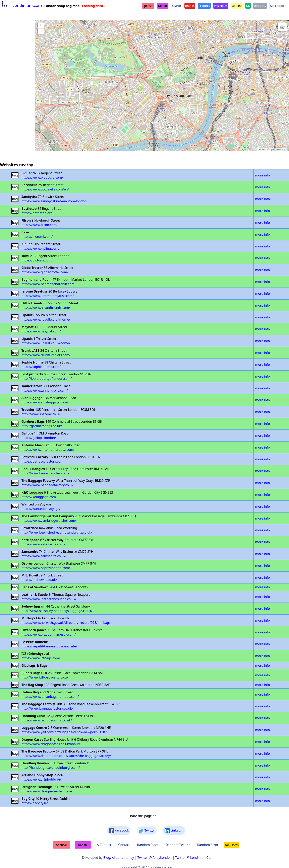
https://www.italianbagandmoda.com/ (50, 697)
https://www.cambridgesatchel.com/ (49, 521)
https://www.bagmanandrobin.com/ (49, 284)
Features (204, 6)
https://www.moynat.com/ (41, 331)
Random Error (208, 845)
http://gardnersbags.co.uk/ (42, 426)
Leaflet (261, 149)
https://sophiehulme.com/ (41, 367)
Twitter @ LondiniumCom (194, 858)
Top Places (232, 845)
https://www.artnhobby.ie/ (41, 779)
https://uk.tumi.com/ (37, 237)
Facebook (119, 831)
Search (176, 6)
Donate (163, 6)
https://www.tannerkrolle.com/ (45, 390)
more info (262, 175)
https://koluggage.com (39, 497)
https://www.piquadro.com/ (42, 177)
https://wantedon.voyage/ (41, 509)
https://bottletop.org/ (38, 213)
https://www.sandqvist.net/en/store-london (54, 201)
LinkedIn (174, 831)
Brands (190, 6)
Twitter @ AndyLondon (155, 858)
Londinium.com (21, 5)
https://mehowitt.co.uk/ (39, 580)
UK (248, 6)
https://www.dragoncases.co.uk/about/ (51, 744)
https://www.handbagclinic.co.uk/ (47, 720)
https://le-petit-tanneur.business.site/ (49, 646)
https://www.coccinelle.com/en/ (45, 189)
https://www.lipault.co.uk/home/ (46, 319)
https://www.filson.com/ (40, 225)
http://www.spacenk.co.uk (41, 414)
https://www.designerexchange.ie (47, 791)
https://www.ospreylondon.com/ (46, 568)
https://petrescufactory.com (42, 461)
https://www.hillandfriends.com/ (46, 308)
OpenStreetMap (278, 149)
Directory (260, 6)
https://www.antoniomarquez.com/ (48, 450)
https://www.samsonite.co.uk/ (44, 556)
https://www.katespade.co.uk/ (44, 544)
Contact (124, 845)
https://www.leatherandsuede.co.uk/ (49, 599)
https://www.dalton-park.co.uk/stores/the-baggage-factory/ (66, 756)
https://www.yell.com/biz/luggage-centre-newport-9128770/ (67, 732)
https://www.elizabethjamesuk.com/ (49, 634)
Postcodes (221, 6)
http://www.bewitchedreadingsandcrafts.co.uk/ (57, 532)
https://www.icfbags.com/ (41, 658)
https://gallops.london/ (39, 438)
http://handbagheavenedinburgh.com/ (51, 768)
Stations (237, 6)
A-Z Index (104, 845)
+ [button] (41, 25)
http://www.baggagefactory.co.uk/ (47, 708)
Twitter (147, 831)
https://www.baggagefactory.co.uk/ (48, 485)
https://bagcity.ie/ (35, 803)
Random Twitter (178, 845)
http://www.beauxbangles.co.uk (45, 473)
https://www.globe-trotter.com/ (45, 272)
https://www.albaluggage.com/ (45, 402)
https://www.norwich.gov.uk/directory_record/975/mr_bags (66, 623)
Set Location (278, 6)
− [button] (41, 31)
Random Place (148, 845)
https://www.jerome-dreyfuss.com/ (48, 296)
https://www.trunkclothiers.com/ (46, 355)
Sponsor (148, 6)
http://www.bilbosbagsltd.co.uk (45, 677)
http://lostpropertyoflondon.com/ (47, 379)
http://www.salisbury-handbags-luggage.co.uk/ (57, 611)
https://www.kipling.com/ (41, 248)
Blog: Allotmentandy (119, 858)
